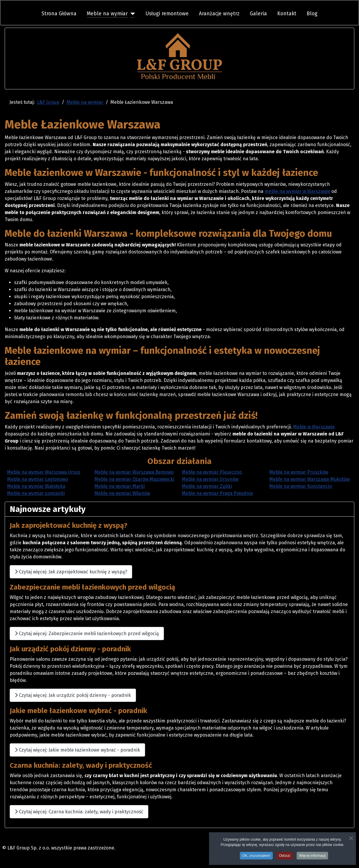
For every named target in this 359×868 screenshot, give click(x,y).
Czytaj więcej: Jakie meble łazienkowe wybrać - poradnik (77, 750)
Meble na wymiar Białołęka (36, 486)
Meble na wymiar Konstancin (301, 486)
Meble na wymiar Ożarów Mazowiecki (134, 479)
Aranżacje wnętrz (219, 14)
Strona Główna (59, 14)
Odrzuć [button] (285, 857)
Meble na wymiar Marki (120, 486)
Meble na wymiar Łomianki (36, 493)
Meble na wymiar (107, 14)
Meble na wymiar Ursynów (210, 479)
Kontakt (287, 14)
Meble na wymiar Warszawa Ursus (44, 472)
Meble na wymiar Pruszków (299, 472)
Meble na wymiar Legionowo (38, 479)
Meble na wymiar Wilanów (122, 493)
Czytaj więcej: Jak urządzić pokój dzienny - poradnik (73, 695)
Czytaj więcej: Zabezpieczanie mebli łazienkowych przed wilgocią (87, 634)
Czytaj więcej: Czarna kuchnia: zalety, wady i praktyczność (79, 812)
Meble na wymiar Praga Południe (217, 493)
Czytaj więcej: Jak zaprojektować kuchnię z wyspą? (71, 572)
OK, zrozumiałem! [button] (256, 857)
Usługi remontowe (167, 14)
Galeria (258, 14)
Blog (312, 14)
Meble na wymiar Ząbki (207, 486)
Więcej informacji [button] (312, 857)
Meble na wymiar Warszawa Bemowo (134, 472)
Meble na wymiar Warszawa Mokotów (309, 479)
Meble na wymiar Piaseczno (212, 472)
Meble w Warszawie (314, 427)
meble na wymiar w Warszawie (297, 191)
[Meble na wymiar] (131, 14)
